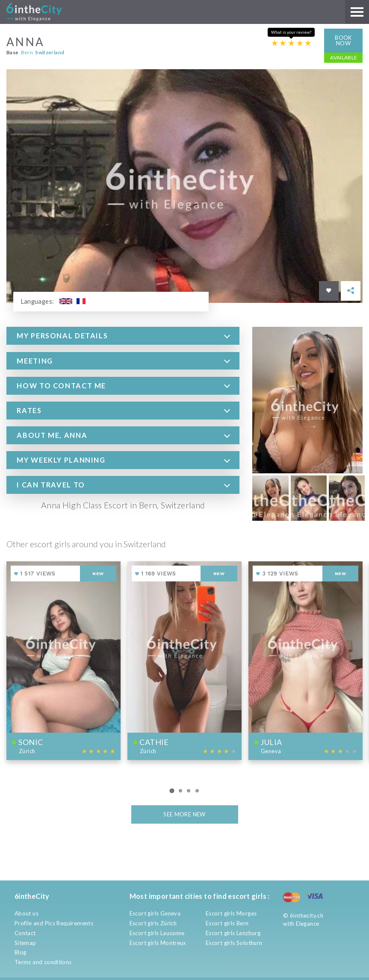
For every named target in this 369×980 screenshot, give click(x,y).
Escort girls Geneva (155, 913)
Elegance (307, 924)
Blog (21, 952)
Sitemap (25, 943)
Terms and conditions (43, 962)
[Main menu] (357, 12)
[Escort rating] (292, 43)
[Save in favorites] (329, 290)
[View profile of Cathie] (184, 660)
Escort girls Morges (231, 913)
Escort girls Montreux (158, 943)
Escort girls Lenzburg (233, 933)
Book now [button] (343, 40)
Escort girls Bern (227, 923)
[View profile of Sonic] (63, 660)
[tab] (123, 336)
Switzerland (50, 52)
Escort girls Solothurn (234, 943)
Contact (25, 933)
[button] (123, 336)
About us (27, 913)
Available (344, 57)
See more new (184, 814)
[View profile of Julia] (306, 660)
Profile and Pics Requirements (54, 923)
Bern (27, 52)
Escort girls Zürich (153, 923)
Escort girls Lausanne (157, 933)
